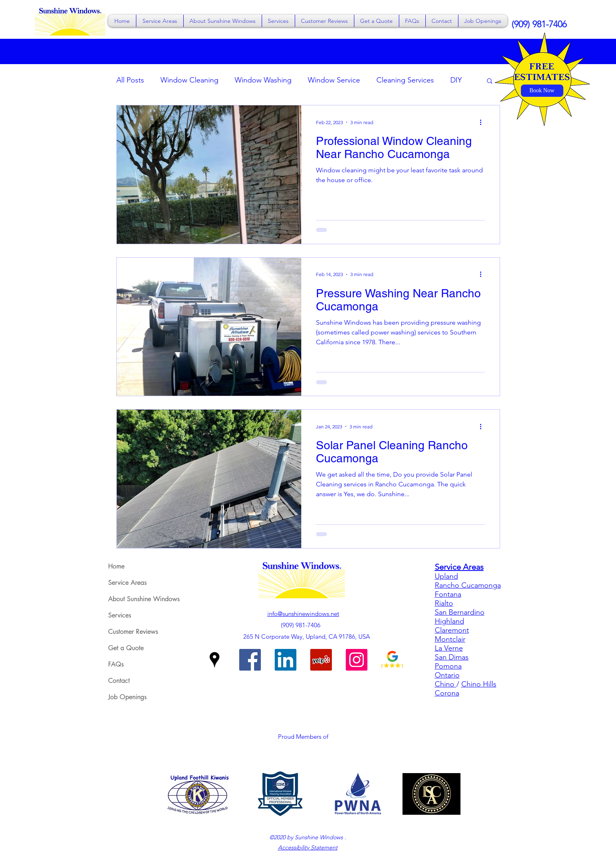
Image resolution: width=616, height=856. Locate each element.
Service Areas (127, 583)
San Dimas (452, 657)
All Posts (130, 80)
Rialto (444, 603)
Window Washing (263, 80)
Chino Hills (479, 684)
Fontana (448, 594)
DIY (456, 80)
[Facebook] (250, 660)
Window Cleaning (189, 80)
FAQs (116, 664)
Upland (446, 576)
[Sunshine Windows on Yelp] (321, 660)
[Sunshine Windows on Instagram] (357, 660)
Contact (119, 681)
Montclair (450, 639)
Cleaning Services (405, 80)
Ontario (447, 675)
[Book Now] (542, 91)
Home (116, 566)
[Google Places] (215, 660)
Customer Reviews (133, 632)
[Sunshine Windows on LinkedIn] (286, 660)
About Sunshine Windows (144, 599)
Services (120, 615)
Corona (447, 693)
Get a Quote (126, 648)
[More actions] (484, 122)
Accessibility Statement (308, 847)
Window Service (334, 80)
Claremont (452, 630)
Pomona (448, 666)
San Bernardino (460, 612)
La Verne (449, 648)
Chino (446, 684)
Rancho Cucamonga (468, 585)
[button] (160, 21)
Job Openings (127, 697)
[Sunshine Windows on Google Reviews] (392, 660)
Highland (449, 621)
